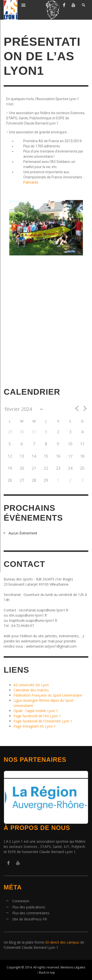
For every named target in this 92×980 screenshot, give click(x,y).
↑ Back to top (46, 972)
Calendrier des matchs (31, 690)
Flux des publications (29, 907)
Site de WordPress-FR (30, 919)
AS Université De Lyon (31, 685)
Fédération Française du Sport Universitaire (48, 695)
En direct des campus (62, 942)
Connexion (21, 901)
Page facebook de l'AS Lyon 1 (37, 716)
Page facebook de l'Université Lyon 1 (43, 721)
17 (70, 456)
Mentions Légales (73, 967)
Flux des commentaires (31, 913)
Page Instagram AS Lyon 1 (35, 726)
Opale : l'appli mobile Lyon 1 (36, 711)
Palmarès (31, 182)
